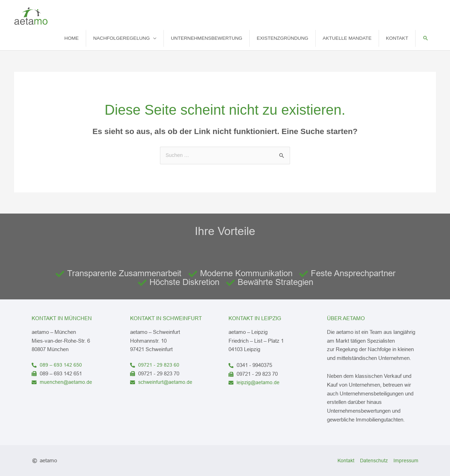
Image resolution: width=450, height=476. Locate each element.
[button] (426, 38)
